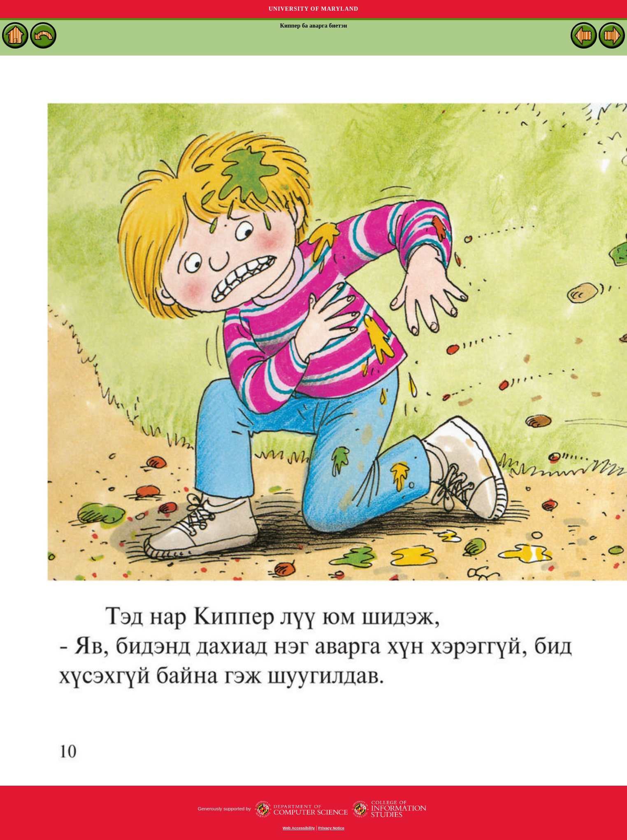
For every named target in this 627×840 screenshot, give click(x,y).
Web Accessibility (299, 828)
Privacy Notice (331, 828)
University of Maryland (313, 9)
